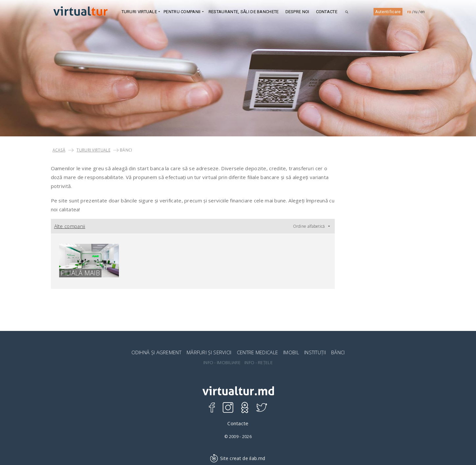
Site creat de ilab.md (238, 458)
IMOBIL (291, 352)
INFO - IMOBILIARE (222, 363)
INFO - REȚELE (259, 363)
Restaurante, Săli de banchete (244, 12)
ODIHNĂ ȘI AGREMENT (156, 352)
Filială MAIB (80, 273)
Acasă (59, 150)
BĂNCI (338, 352)
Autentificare (388, 12)
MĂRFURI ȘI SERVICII (209, 352)
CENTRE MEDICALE (258, 352)
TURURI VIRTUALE (93, 150)
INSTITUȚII (315, 352)
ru (416, 12)
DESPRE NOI (297, 12)
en (423, 12)
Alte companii (70, 226)
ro (409, 12)
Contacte (327, 12)
